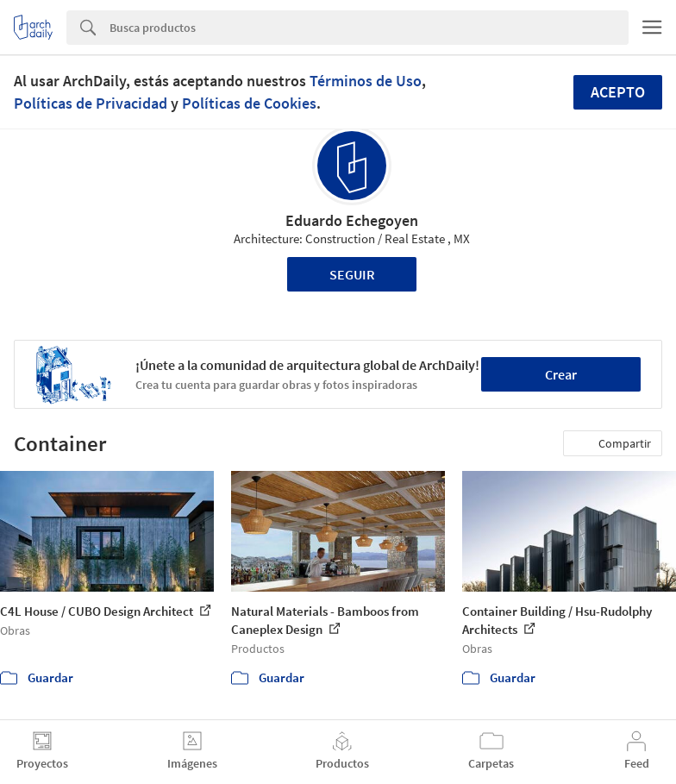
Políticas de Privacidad (91, 103)
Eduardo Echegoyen (352, 220)
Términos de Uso (366, 81)
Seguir (352, 274)
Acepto (618, 92)
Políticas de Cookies (249, 103)
